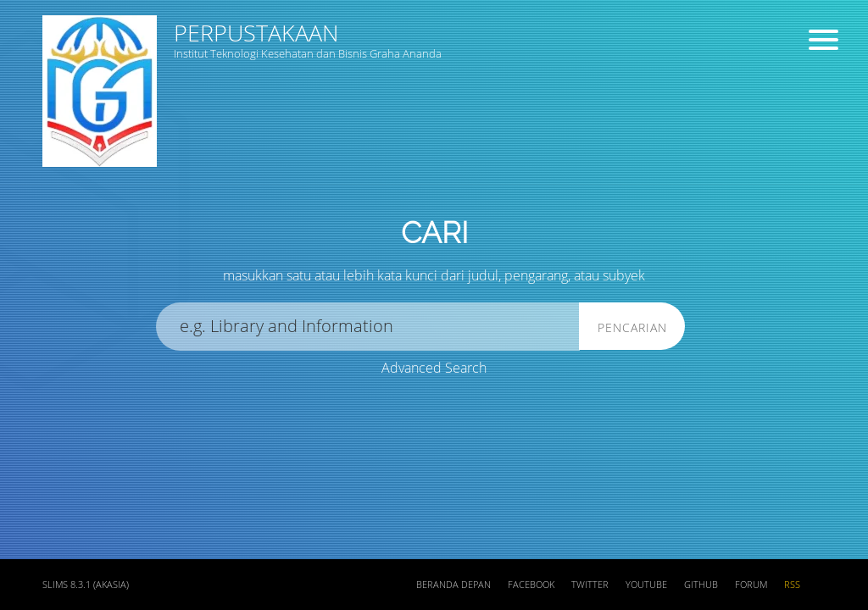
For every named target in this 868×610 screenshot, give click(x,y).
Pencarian (632, 327)
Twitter (590, 585)
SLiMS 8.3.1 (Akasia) (86, 585)
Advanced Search (434, 368)
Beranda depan (453, 585)
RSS (792, 585)
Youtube (646, 585)
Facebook (531, 585)
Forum (751, 585)
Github (701, 585)
